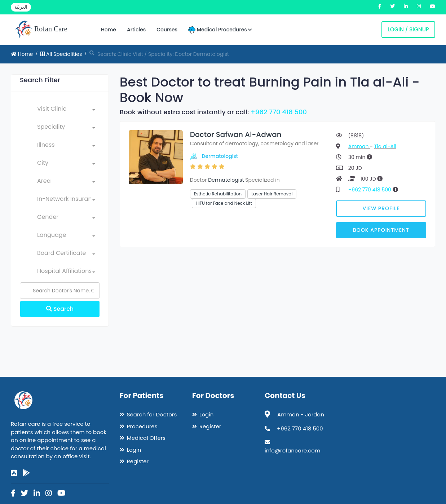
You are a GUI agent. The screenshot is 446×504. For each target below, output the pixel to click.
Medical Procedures (220, 30)
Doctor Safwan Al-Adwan (236, 134)
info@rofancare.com (292, 450)
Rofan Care (41, 30)
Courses (167, 30)
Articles (136, 30)
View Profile (381, 208)
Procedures (142, 426)
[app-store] (14, 473)
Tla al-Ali (385, 146)
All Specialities (61, 54)
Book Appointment (381, 230)
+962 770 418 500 (279, 112)
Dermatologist (220, 156)
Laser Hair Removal (272, 194)
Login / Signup (408, 29)
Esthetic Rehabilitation (218, 194)
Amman (359, 146)
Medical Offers (146, 438)
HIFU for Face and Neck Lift (224, 203)
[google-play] (26, 473)
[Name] (60, 291)
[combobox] (66, 110)
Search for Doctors (152, 414)
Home (109, 30)
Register (138, 461)
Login (134, 450)
